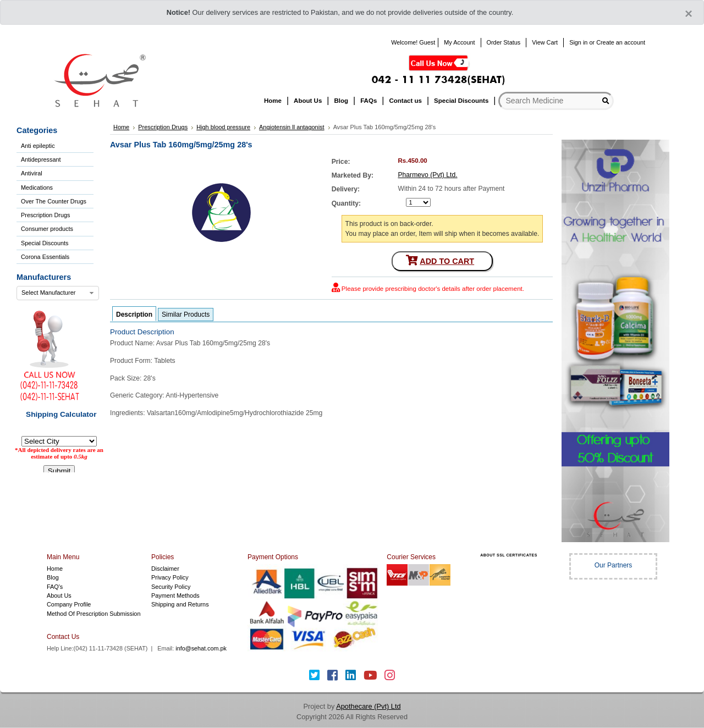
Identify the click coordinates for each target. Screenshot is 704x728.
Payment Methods (175, 595)
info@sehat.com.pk (201, 648)
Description (134, 315)
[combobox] (58, 293)
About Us (59, 595)
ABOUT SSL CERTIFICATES (509, 555)
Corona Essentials (45, 257)
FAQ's (55, 587)
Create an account (621, 42)
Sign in (578, 42)
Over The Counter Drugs (54, 201)
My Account (459, 42)
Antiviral (32, 173)
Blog (53, 577)
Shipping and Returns (180, 604)
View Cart (545, 42)
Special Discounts (45, 243)
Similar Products (186, 315)
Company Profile (69, 604)
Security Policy (171, 587)
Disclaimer (165, 569)
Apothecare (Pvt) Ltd (368, 706)
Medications (37, 187)
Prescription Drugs (45, 215)
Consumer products (47, 229)
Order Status (504, 42)
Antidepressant (41, 159)
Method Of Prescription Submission (94, 614)
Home (55, 569)
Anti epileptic (38, 146)
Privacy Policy (170, 577)
